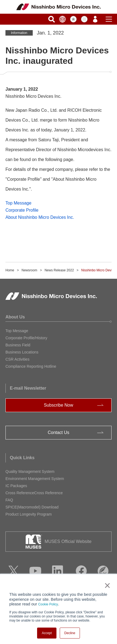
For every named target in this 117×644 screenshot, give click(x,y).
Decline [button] (70, 633)
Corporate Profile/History (26, 338)
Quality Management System (30, 472)
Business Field (18, 345)
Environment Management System (35, 479)
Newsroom (29, 270)
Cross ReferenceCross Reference (34, 493)
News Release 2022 (59, 270)
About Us (15, 317)
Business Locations (22, 352)
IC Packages (16, 486)
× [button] (106, 585)
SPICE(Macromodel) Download (32, 507)
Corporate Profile (22, 210)
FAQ (9, 500)
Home (10, 270)
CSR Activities (17, 359)
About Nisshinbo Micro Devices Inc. (40, 217)
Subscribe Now (59, 405)
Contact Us (58, 432)
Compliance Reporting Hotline (31, 366)
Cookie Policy (48, 604)
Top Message (18, 203)
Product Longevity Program (29, 514)
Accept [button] (47, 633)
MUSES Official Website (68, 541)
